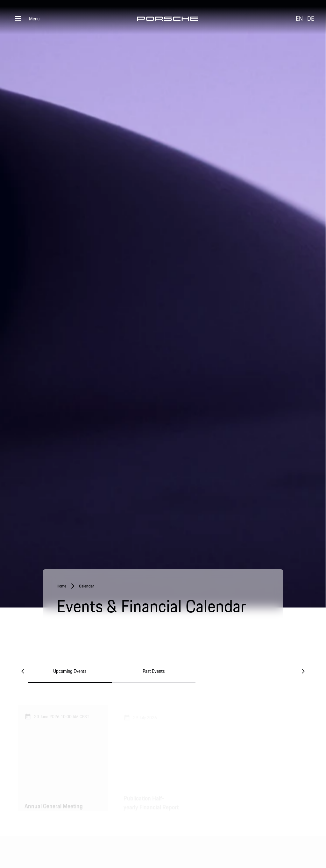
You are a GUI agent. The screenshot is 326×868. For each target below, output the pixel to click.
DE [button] (311, 18)
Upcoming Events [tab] (70, 671)
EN (299, 18)
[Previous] (23, 671)
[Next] (303, 671)
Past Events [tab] (154, 671)
